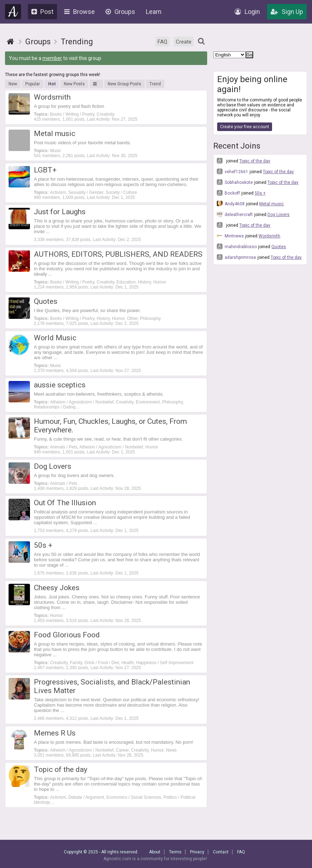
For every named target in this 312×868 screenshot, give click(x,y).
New (13, 84)
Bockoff (228, 193)
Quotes (279, 247)
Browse (80, 12)
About (155, 852)
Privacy (197, 852)
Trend (155, 84)
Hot (52, 84)
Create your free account (245, 127)
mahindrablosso (237, 246)
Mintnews (230, 236)
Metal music (272, 204)
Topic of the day (255, 161)
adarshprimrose (236, 257)
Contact (221, 852)
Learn (154, 12)
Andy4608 (231, 204)
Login (247, 12)
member (52, 58)
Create (184, 42)
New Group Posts (124, 84)
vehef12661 (232, 171)
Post (42, 12)
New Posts (74, 84)
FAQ (162, 42)
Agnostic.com (13, 12)
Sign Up (287, 12)
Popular (33, 84)
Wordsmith (269, 236)
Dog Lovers (278, 215)
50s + (260, 193)
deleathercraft (235, 214)
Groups (120, 12)
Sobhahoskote (235, 182)
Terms (175, 852)
